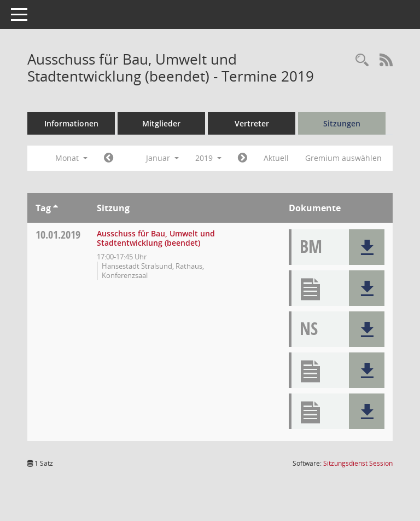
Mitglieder (161, 123)
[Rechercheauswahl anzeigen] (362, 60)
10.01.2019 (58, 235)
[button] (367, 247)
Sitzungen (342, 123)
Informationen (71, 123)
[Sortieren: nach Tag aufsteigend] (56, 208)
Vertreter (252, 123)
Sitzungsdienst (358, 463)
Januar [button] (162, 158)
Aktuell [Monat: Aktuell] (276, 158)
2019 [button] (208, 158)
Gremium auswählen (343, 158)
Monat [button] (71, 158)
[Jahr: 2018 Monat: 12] (109, 158)
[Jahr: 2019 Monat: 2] (243, 158)
